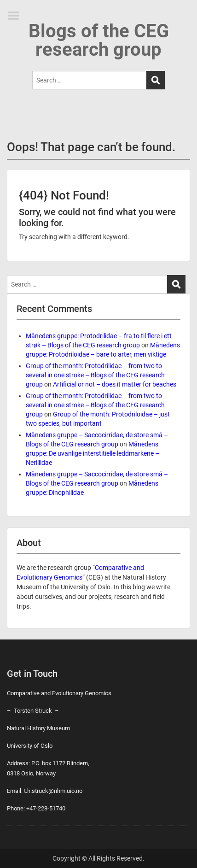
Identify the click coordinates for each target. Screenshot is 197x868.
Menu (17, 16)
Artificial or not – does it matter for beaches (115, 384)
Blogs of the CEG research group (99, 40)
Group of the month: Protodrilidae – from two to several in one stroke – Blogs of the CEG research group (95, 375)
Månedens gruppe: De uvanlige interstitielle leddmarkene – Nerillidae (93, 453)
